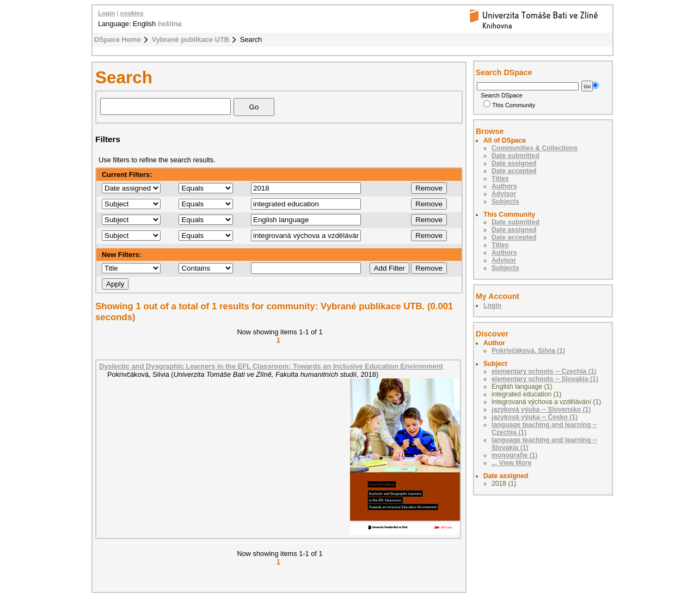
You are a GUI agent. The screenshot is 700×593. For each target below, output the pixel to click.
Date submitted (515, 156)
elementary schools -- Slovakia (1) (545, 379)
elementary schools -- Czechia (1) (544, 371)
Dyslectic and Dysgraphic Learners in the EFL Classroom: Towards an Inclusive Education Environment (271, 366)
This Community (509, 105)
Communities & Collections (535, 148)
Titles (500, 179)
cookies (132, 13)
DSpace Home (118, 39)
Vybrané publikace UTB (191, 39)
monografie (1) (514, 455)
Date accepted (514, 171)
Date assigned (514, 163)
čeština (170, 24)
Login (106, 13)
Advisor (504, 194)
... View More (511, 463)
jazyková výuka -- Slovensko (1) (541, 409)
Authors (504, 186)
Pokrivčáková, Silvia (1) (528, 351)
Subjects (505, 201)
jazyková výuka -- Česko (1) (535, 417)
